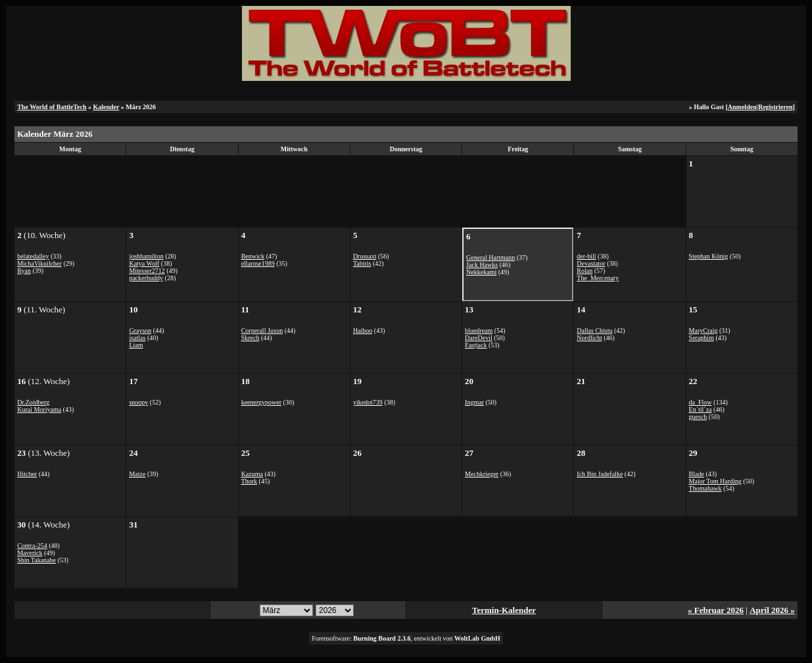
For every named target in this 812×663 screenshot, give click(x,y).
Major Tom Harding (715, 481)
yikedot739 (368, 402)
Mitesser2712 (147, 271)
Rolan (585, 271)
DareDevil (479, 338)
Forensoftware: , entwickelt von (406, 638)
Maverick (30, 553)
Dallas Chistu (594, 331)
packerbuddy (146, 278)
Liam (136, 345)
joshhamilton (146, 256)
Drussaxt (365, 256)
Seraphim (702, 338)
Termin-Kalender (504, 610)
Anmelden (742, 107)
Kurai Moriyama (39, 409)
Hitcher (27, 474)
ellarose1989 (258, 263)
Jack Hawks (482, 265)
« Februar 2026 (716, 610)
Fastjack (476, 345)
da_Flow (701, 402)
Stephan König (709, 256)
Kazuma (252, 474)
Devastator (591, 263)
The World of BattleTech (52, 107)
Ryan (24, 271)
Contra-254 (32, 546)
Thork (249, 481)
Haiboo (363, 331)
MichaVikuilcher (39, 263)
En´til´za (701, 409)
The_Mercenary (598, 278)
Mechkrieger (482, 474)
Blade (697, 474)
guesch (698, 417)
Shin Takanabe (36, 560)
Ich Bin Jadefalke (600, 474)
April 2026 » (772, 610)
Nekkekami (481, 272)
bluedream (479, 331)
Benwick (253, 256)
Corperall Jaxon (262, 331)
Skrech (251, 338)
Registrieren (776, 107)
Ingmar (474, 402)
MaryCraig (704, 331)
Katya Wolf (144, 263)
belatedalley (33, 256)
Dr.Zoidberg (33, 402)
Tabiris (362, 263)
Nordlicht (589, 338)
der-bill (586, 256)
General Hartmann (490, 258)
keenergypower (261, 402)
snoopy (138, 402)
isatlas (137, 338)
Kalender (106, 107)
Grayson (140, 331)
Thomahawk (705, 488)
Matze (137, 474)
